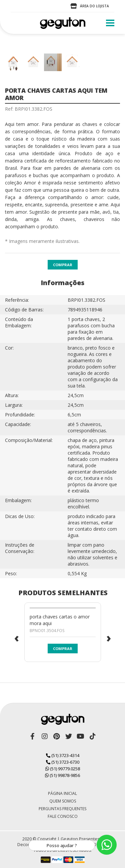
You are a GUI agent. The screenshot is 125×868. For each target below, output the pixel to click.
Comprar (63, 265)
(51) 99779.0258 (63, 769)
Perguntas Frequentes (62, 809)
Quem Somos (63, 801)
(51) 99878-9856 (62, 775)
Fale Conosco (63, 816)
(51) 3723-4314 (63, 755)
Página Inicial (62, 793)
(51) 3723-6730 (63, 762)
